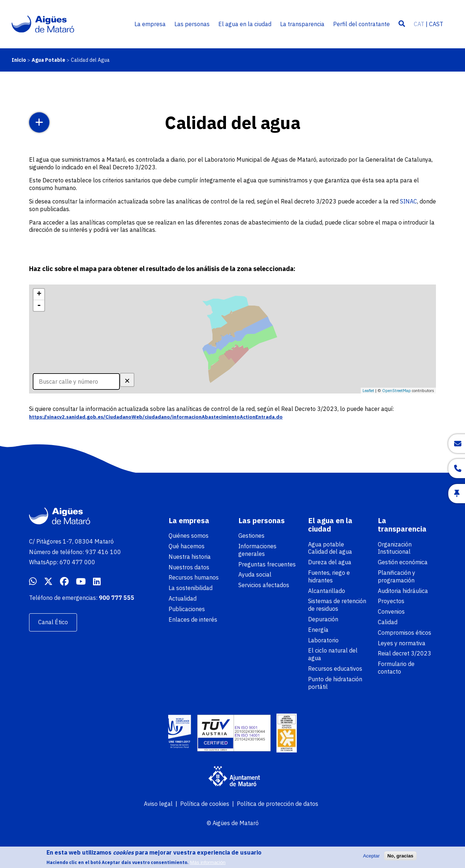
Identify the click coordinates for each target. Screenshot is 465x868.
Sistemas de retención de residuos (337, 605)
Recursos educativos (335, 669)
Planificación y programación (397, 576)
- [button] (39, 306)
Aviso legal (158, 804)
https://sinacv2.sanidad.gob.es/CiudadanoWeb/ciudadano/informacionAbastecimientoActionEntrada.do (156, 417)
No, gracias (400, 858)
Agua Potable (48, 60)
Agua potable (326, 544)
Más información (208, 865)
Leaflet (368, 391)
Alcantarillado (327, 591)
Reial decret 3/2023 (405, 653)
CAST (436, 24)
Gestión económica (403, 562)
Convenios (391, 611)
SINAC (409, 201)
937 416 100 (103, 552)
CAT (419, 24)
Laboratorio (323, 640)
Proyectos (391, 601)
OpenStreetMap (397, 391)
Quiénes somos (189, 536)
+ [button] (39, 294)
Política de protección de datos (278, 804)
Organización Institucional (395, 548)
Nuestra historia (190, 557)
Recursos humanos (194, 577)
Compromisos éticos (405, 633)
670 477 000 (77, 562)
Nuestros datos (189, 567)
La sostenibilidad (191, 588)
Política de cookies (205, 804)
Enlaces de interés (193, 619)
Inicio (19, 60)
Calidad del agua (330, 552)
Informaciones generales (257, 550)
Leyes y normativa (402, 643)
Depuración (323, 619)
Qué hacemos (187, 546)
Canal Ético (53, 622)
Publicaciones (187, 609)
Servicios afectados (264, 585)
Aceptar (371, 858)
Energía (318, 630)
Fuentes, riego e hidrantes (329, 576)
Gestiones (251, 536)
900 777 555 (117, 598)
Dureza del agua (330, 562)
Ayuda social (255, 574)
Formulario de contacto (396, 668)
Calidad (388, 622)
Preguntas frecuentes (267, 564)
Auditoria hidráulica (403, 591)
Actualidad (183, 598)
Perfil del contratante (361, 24)
